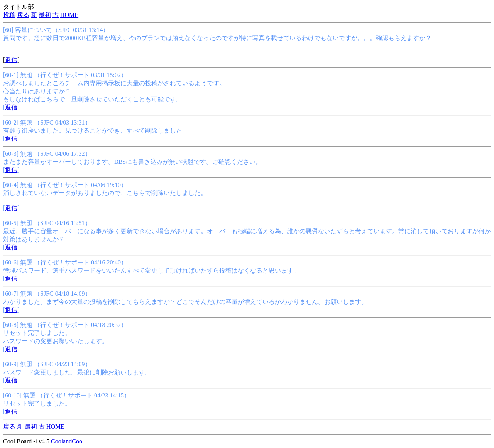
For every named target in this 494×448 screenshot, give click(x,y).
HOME (69, 15)
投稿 (9, 15)
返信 (11, 60)
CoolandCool (67, 441)
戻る (23, 15)
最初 (45, 15)
